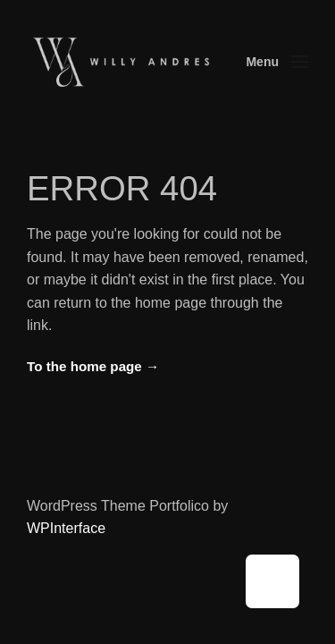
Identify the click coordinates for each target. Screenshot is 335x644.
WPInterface (66, 528)
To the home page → (93, 366)
